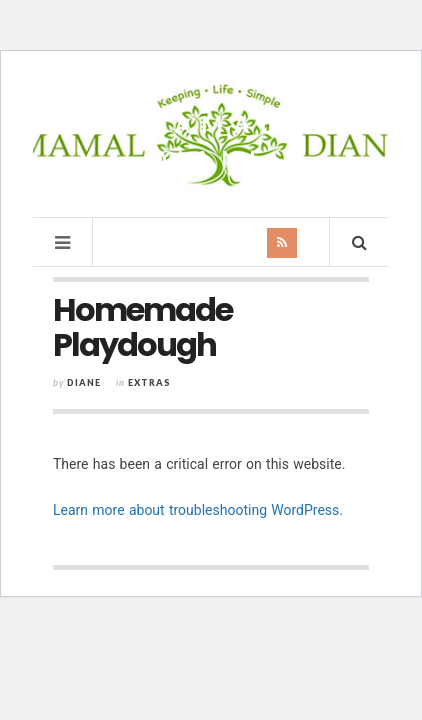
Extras (149, 382)
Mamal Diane (211, 142)
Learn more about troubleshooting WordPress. (198, 510)
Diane (84, 382)
